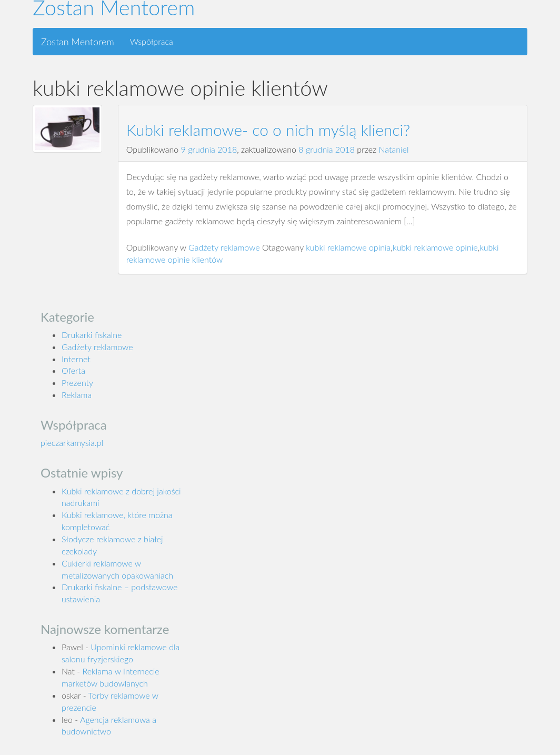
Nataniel (394, 149)
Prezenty (77, 383)
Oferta (73, 370)
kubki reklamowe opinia (348, 247)
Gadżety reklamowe (224, 247)
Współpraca (152, 41)
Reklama (77, 395)
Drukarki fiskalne (92, 335)
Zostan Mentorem (78, 42)
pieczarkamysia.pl (72, 443)
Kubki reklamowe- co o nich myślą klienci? (268, 130)
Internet (76, 359)
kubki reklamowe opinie (435, 247)
